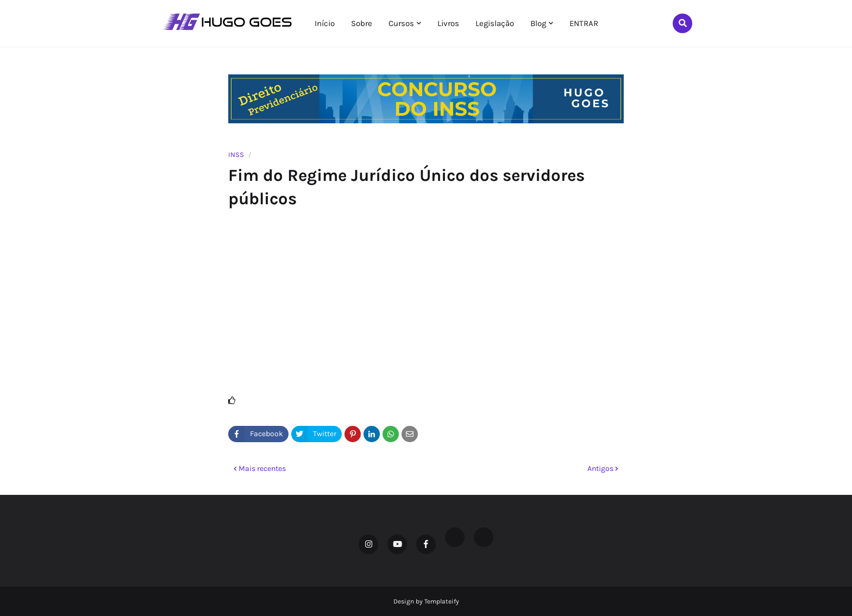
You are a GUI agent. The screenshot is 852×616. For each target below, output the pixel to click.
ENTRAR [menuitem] (584, 23)
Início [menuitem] (325, 23)
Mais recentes (262, 469)
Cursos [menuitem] (401, 23)
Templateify (442, 601)
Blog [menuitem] (538, 23)
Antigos (600, 469)
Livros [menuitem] (448, 23)
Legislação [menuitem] (495, 23)
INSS (236, 155)
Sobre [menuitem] (362, 23)
